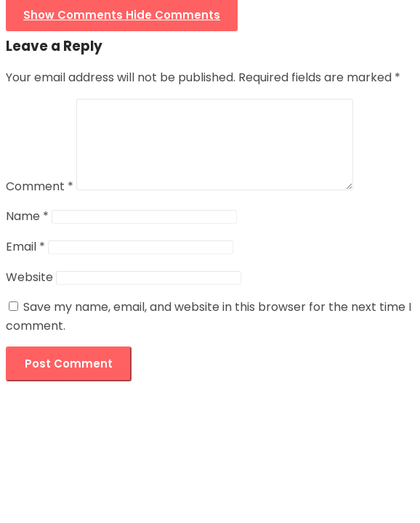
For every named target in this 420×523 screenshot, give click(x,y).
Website (29, 295)
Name (27, 234)
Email (25, 264)
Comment (40, 204)
